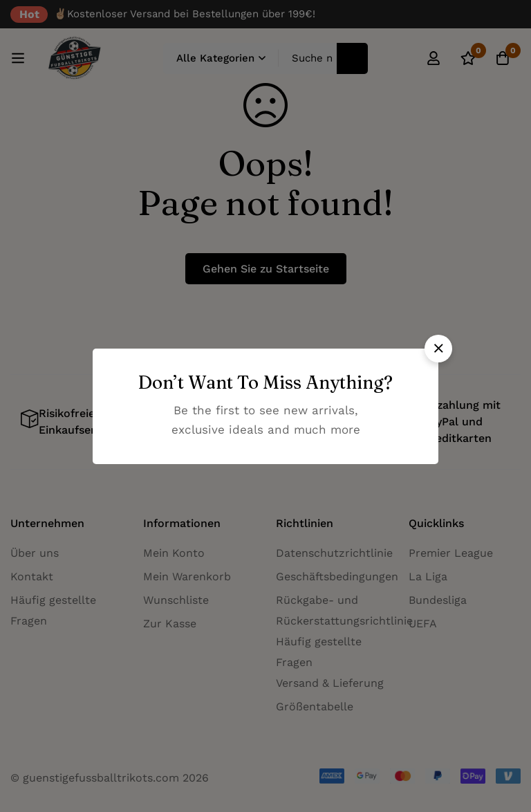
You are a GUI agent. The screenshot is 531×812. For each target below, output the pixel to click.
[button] (438, 349)
